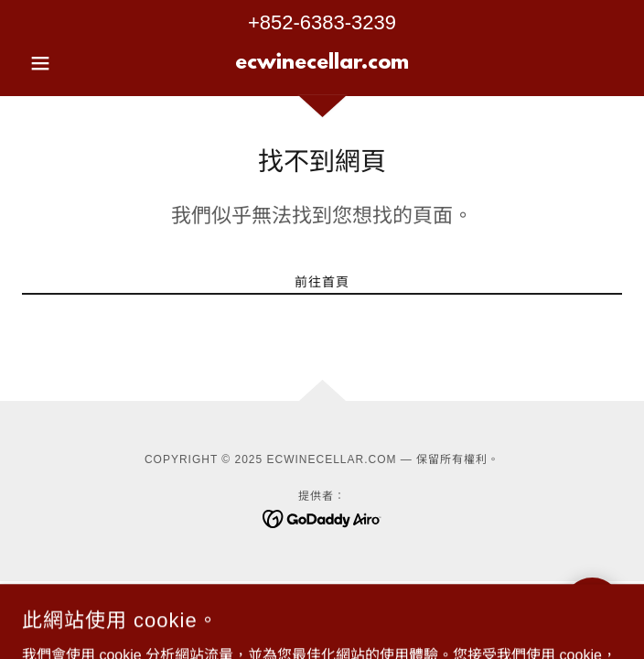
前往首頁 (322, 282)
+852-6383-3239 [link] (322, 22)
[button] (67, 63)
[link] (322, 63)
